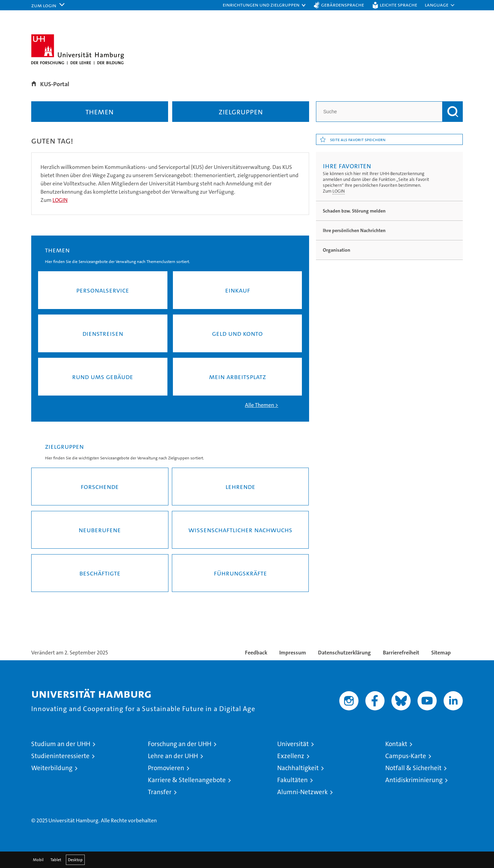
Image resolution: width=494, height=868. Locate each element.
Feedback (256, 653)
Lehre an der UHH (173, 756)
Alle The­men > (262, 405)
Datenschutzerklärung (344, 653)
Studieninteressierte (60, 756)
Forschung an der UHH (180, 744)
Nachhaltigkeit (298, 768)
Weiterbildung (52, 768)
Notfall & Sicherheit (413, 768)
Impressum (293, 653)
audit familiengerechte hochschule (345, 807)
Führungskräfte (240, 573)
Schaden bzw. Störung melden (354, 211)
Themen (99, 112)
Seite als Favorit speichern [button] (358, 139)
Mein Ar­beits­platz (237, 377)
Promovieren (166, 768)
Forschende (100, 487)
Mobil (38, 860)
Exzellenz (291, 756)
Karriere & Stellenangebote (187, 780)
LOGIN (339, 191)
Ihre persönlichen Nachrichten (354, 230)
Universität (293, 744)
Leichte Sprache (398, 5)
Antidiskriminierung (414, 780)
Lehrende (240, 487)
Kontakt (396, 744)
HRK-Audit (413, 800)
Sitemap (441, 653)
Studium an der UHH (61, 744)
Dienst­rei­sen (103, 333)
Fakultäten (292, 780)
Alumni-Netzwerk (302, 792)
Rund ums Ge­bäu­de (103, 377)
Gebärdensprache (343, 5)
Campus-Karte (406, 756)
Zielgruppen (241, 112)
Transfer (160, 792)
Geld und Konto (237, 333)
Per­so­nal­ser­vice (103, 290)
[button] (264, 5)
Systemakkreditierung (449, 800)
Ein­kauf (238, 290)
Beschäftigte (100, 573)
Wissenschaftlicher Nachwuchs (240, 530)
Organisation (337, 250)
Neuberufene (100, 530)
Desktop (75, 860)
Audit (372, 800)
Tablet (56, 860)
